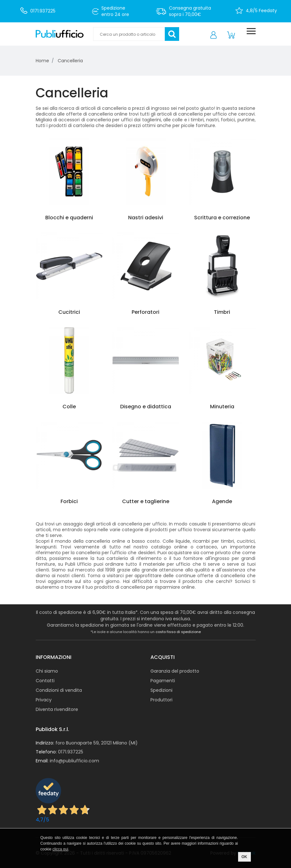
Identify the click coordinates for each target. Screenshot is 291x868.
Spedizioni (161, 690)
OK (244, 857)
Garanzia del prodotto (175, 671)
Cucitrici (69, 312)
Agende (222, 501)
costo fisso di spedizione (178, 632)
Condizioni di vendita (59, 690)
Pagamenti (163, 681)
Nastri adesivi (146, 218)
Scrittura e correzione (222, 218)
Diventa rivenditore (57, 709)
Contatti (45, 681)
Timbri (222, 312)
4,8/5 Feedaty (261, 11)
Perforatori (145, 312)
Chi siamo (47, 671)
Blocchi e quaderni (69, 218)
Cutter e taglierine (146, 501)
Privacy (44, 700)
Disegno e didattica (146, 407)
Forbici (69, 501)
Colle (69, 407)
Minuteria (222, 407)
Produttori (161, 700)
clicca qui (60, 849)
